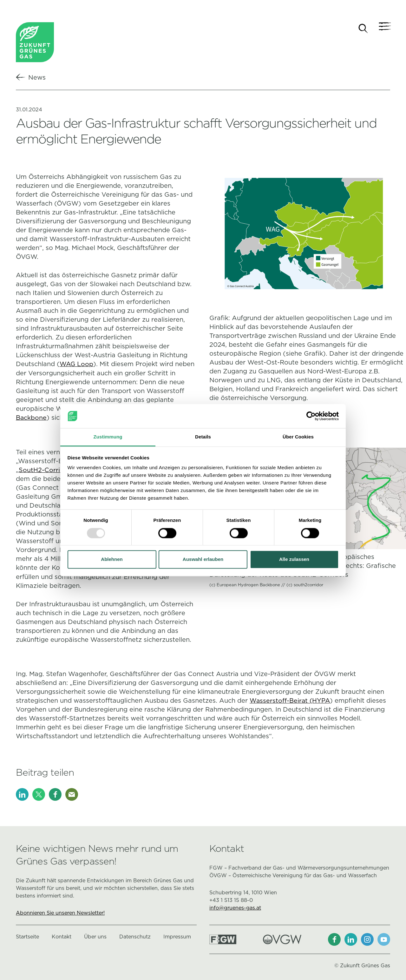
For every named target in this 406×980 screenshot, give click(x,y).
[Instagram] (367, 939)
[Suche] (363, 29)
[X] (39, 794)
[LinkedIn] (22, 794)
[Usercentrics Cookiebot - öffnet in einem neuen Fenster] (311, 416)
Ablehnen (112, 559)
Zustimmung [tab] (108, 437)
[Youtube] (384, 939)
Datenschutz (135, 936)
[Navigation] (384, 29)
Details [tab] (203, 437)
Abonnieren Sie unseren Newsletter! (60, 913)
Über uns (95, 936)
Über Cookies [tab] (298, 437)
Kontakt (62, 936)
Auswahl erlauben (203, 559)
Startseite (27, 936)
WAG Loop (77, 365)
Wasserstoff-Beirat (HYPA (291, 700)
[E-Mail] (72, 794)
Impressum (177, 936)
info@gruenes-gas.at (235, 908)
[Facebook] (55, 794)
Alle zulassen (294, 559)
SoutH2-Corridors (46, 470)
